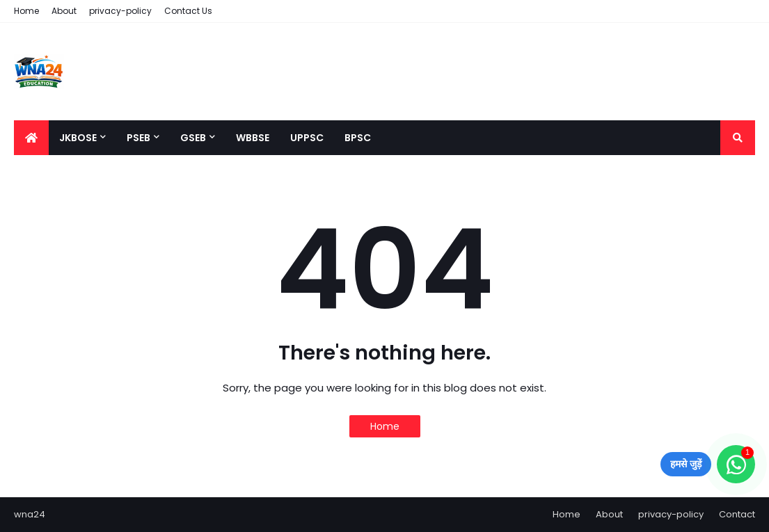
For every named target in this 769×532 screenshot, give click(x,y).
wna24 (30, 514)
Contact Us (188, 11)
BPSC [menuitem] (358, 138)
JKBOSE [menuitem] (78, 138)
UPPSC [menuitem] (307, 138)
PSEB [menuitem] (138, 138)
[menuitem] (31, 138)
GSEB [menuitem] (193, 138)
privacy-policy (120, 11)
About (64, 11)
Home (26, 11)
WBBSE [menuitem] (253, 138)
